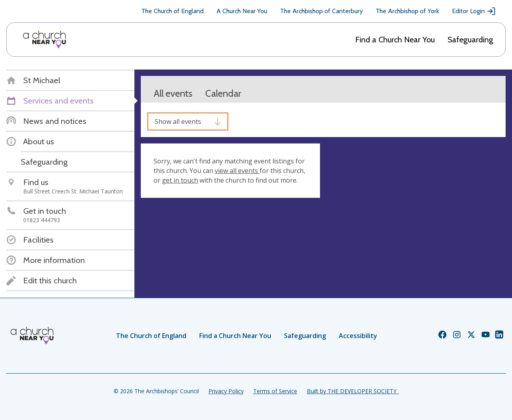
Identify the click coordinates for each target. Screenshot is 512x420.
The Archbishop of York (407, 11)
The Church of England (172, 11)
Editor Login (474, 11)
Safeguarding (470, 40)
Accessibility (358, 336)
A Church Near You (242, 11)
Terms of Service (275, 391)
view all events (237, 171)
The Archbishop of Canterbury (321, 11)
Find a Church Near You (395, 40)
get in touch (180, 180)
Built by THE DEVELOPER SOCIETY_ (353, 391)
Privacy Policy (226, 391)
